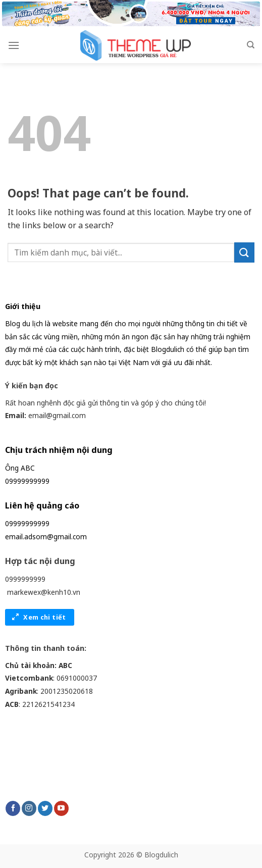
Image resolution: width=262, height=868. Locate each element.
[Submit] (244, 252)
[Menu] (14, 45)
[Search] (251, 45)
